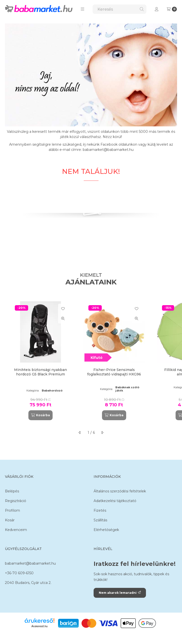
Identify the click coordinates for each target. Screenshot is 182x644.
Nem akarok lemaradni (120, 593)
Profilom (12, 510)
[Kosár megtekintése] (172, 9)
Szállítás (100, 520)
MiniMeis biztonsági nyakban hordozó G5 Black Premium (40, 372)
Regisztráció (16, 501)
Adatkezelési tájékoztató (115, 501)
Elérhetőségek (106, 530)
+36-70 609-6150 (19, 573)
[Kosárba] (40, 415)
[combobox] (120, 9)
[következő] (102, 433)
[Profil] (157, 9)
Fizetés (100, 510)
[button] (82, 9)
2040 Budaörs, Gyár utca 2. (28, 583)
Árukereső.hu (39, 626)
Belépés (12, 491)
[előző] (80, 433)
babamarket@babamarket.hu (30, 563)
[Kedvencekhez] (63, 309)
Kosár (10, 520)
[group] (91, 361)
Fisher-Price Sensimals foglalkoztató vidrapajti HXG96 (114, 372)
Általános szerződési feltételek (120, 491)
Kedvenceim (16, 530)
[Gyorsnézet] (63, 319)
